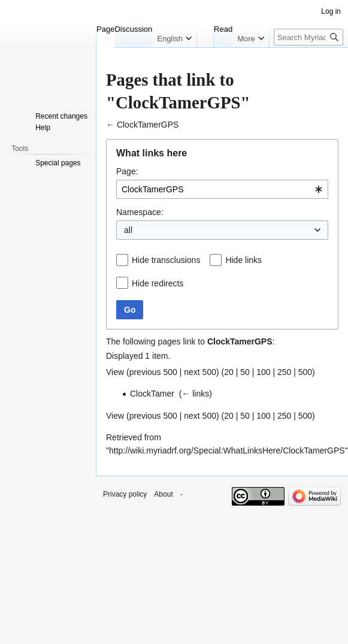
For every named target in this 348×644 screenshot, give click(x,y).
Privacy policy (125, 494)
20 (229, 372)
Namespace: (140, 212)
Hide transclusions (166, 260)
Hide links (243, 260)
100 (263, 372)
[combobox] (222, 189)
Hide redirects (158, 283)
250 (284, 372)
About (163, 494)
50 (245, 372)
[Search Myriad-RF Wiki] (308, 37)
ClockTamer (152, 394)
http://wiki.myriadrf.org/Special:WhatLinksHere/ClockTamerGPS (227, 451)
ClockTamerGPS (148, 125)
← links (195, 394)
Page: (127, 171)
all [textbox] (128, 230)
